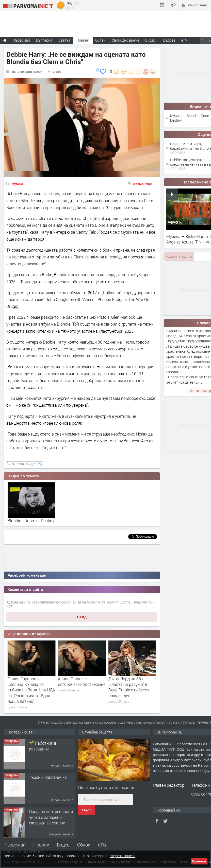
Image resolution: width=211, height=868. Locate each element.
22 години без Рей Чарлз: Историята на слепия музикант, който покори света (31, 687)
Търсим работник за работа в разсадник (48, 746)
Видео (63, 845)
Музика (17, 184)
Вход (82, 617)
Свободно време (125, 40)
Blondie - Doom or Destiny (31, 521)
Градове (168, 40)
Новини (83, 40)
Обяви (84, 845)
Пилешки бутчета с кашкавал (106, 787)
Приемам (199, 861)
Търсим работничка (48, 811)
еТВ (102, 845)
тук (10, 606)
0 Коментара (143, 184)
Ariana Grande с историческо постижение (132, 681)
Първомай (15, 845)
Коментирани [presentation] (179, 256)
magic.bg (34, 463)
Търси (86, 810)
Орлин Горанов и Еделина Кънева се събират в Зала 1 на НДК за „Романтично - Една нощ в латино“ (82, 690)
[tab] (179, 256)
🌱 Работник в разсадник (43, 780)
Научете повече (123, 856)
